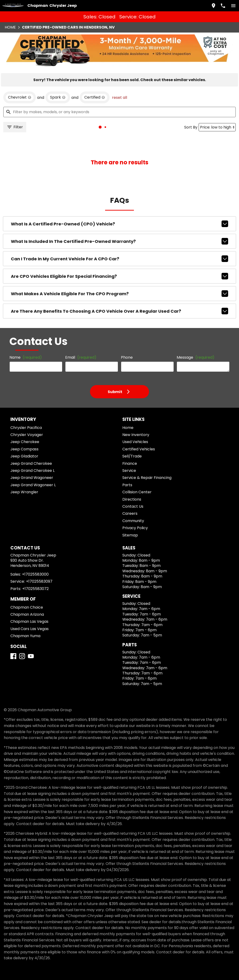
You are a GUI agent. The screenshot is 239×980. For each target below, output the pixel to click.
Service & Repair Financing (143, 458)
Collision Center (135, 472)
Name (24, 334)
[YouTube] (33, 648)
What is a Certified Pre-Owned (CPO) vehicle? (119, 199)
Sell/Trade (130, 436)
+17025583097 (37, 567)
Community (131, 500)
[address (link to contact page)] (212, 5)
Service (128, 451)
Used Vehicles (133, 422)
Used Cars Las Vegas (28, 615)
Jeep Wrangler (23, 472)
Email (79, 334)
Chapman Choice (25, 593)
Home (127, 407)
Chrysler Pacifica (25, 407)
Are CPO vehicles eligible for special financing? (119, 248)
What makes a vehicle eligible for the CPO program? (119, 265)
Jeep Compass (23, 429)
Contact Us (131, 486)
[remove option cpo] (86, 66)
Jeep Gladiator (23, 436)
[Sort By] (215, 97)
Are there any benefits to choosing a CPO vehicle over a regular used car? (119, 281)
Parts (126, 465)
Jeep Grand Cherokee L (30, 451)
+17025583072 (34, 575)
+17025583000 (34, 560)
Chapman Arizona (26, 600)
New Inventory (134, 415)
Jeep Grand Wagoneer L (30, 465)
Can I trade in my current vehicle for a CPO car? (119, 232)
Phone (126, 334)
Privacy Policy (133, 508)
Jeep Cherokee (23, 422)
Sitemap (128, 515)
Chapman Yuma (24, 622)
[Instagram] (24, 648)
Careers (128, 493)
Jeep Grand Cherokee (29, 443)
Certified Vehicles (136, 429)
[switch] (231, 5)
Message (191, 333)
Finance (128, 443)
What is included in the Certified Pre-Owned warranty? (119, 215)
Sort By (190, 97)
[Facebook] (15, 648)
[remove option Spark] (53, 66)
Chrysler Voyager (26, 415)
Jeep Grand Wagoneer (29, 458)
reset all (108, 66)
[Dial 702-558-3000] (221, 5)
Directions (130, 479)
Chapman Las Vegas (28, 608)
